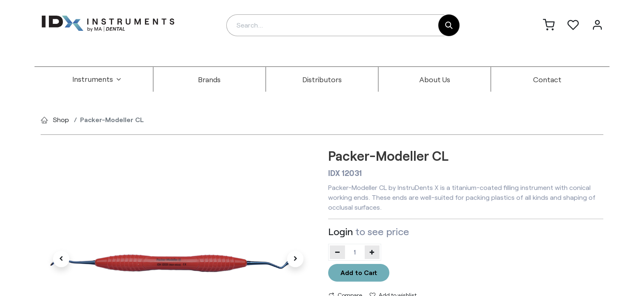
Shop (61, 119)
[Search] (449, 25)
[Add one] (372, 252)
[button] (61, 259)
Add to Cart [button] (359, 272)
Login (340, 231)
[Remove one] (337, 252)
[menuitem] (97, 79)
